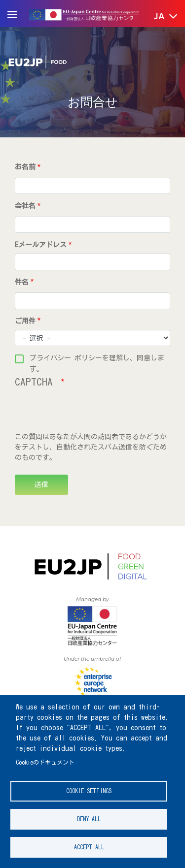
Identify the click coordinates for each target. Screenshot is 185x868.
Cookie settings (89, 791)
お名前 (25, 167)
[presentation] (90, 413)
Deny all (89, 819)
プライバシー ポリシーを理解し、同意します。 (97, 359)
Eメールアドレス (41, 245)
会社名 (25, 206)
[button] (159, 17)
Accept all (89, 847)
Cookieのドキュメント (45, 762)
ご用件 (25, 321)
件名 (22, 282)
